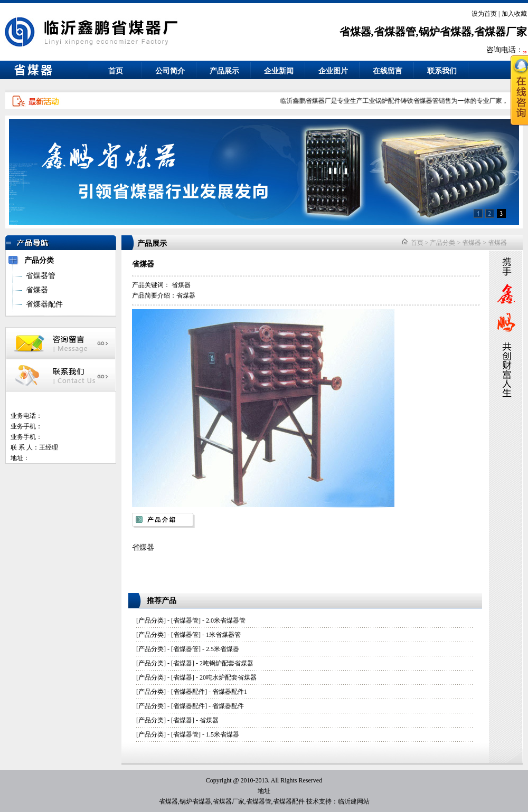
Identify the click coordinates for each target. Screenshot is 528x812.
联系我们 (442, 71)
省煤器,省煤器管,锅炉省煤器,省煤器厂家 (433, 32)
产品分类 (442, 243)
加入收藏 (514, 14)
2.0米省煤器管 (226, 620)
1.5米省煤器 (223, 734)
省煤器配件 (189, 692)
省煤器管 (186, 620)
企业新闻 (279, 71)
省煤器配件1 (230, 692)
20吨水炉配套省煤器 (228, 677)
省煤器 (472, 243)
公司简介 (170, 71)
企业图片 (333, 71)
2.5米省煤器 (223, 649)
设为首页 (484, 14)
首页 (116, 71)
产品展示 (224, 71)
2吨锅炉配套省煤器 (227, 663)
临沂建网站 (354, 801)
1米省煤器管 (223, 635)
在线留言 (388, 71)
